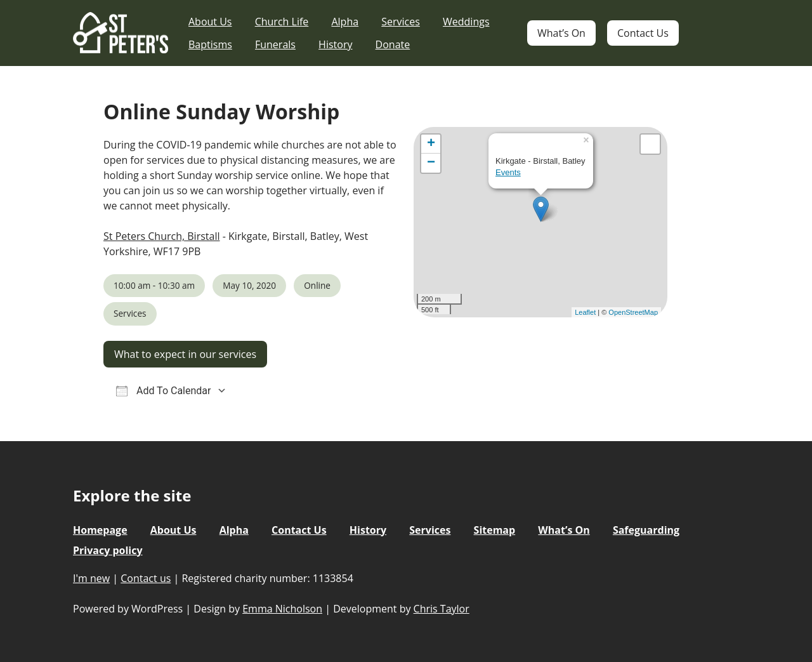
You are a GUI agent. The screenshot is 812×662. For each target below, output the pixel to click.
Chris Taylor (442, 609)
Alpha (345, 22)
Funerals (275, 44)
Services (401, 22)
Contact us (146, 578)
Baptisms (210, 44)
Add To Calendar (163, 391)
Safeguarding (646, 530)
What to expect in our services (185, 354)
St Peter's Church (121, 33)
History (335, 44)
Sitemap (495, 530)
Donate (393, 44)
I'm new (91, 578)
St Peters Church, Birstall (161, 236)
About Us (210, 22)
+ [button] (431, 144)
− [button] (431, 163)
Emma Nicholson (282, 609)
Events (508, 172)
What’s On (561, 33)
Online (317, 285)
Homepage (100, 530)
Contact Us (643, 33)
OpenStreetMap (633, 312)
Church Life (282, 22)
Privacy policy (108, 550)
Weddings (466, 22)
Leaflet (585, 312)
